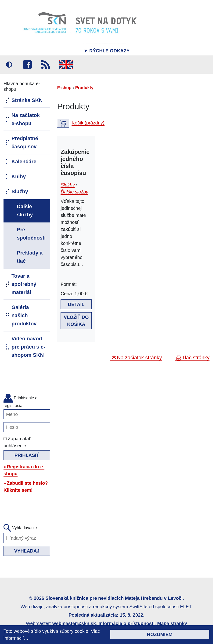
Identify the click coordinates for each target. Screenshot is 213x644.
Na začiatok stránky (139, 358)
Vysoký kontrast (9, 65)
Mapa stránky (172, 623)
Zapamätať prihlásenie (17, 442)
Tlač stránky (196, 358)
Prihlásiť (27, 455)
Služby (68, 185)
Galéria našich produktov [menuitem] (24, 315)
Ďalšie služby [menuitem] (25, 211)
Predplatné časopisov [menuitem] (25, 142)
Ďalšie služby (74, 192)
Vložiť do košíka (76, 321)
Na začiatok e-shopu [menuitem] (26, 119)
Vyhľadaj (27, 551)
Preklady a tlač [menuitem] (30, 257)
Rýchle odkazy (107, 51)
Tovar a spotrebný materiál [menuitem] (24, 284)
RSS (46, 65)
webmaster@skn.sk (74, 623)
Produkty (84, 88)
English (66, 65)
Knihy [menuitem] (19, 176)
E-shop (64, 88)
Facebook (27, 65)
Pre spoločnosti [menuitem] (31, 234)
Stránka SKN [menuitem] (27, 100)
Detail (76, 304)
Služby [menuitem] (20, 191)
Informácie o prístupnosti (126, 623)
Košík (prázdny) (88, 123)
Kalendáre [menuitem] (24, 162)
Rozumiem (160, 634)
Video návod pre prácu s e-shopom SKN (28, 347)
